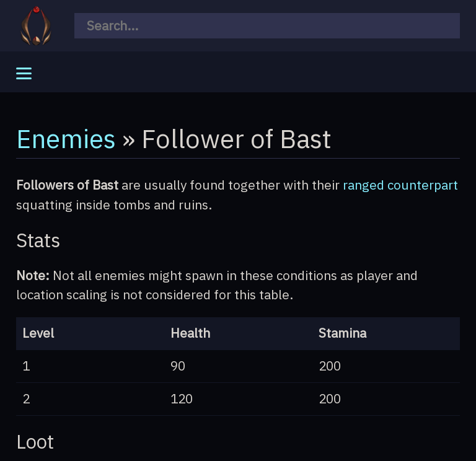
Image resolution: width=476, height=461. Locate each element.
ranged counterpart (400, 185)
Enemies (66, 138)
